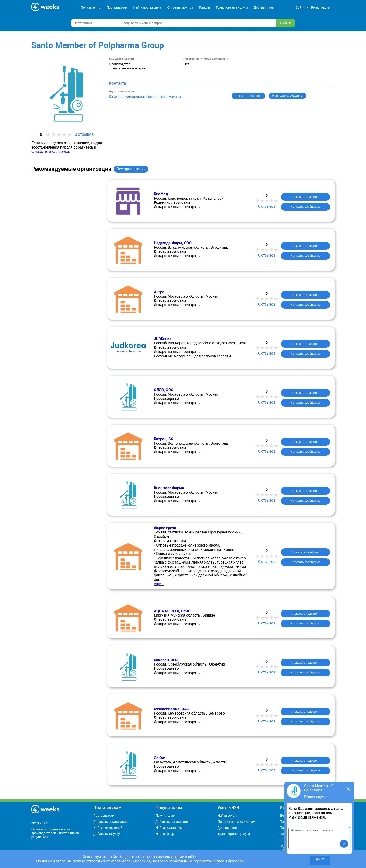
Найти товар (165, 834)
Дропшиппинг (264, 7)
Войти (300, 7)
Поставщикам (117, 7)
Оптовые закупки (180, 7)
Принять (320, 859)
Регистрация (320, 7)
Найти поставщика (147, 7)
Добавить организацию (111, 822)
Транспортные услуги (232, 7)
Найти (286, 23)
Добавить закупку (107, 834)
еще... (159, 584)
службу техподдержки (50, 152)
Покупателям (91, 7)
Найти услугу (227, 816)
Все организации (131, 169)
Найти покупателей (108, 828)
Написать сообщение (305, 207)
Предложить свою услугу (236, 822)
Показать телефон (248, 96)
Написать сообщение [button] (287, 96)
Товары (204, 7)
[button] (344, 844)
